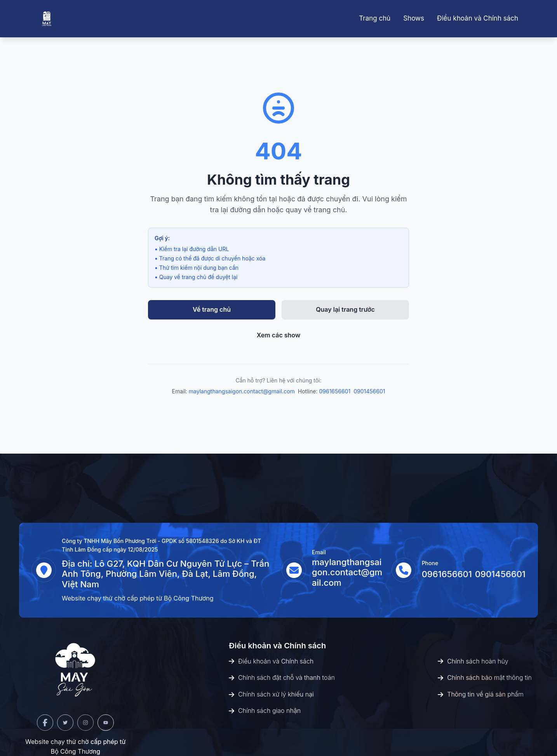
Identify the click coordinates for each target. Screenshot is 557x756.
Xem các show (279, 335)
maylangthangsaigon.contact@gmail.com (242, 391)
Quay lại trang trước (345, 309)
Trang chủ (375, 18)
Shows (414, 18)
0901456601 (369, 391)
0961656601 (335, 391)
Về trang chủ (212, 309)
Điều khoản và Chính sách (478, 18)
